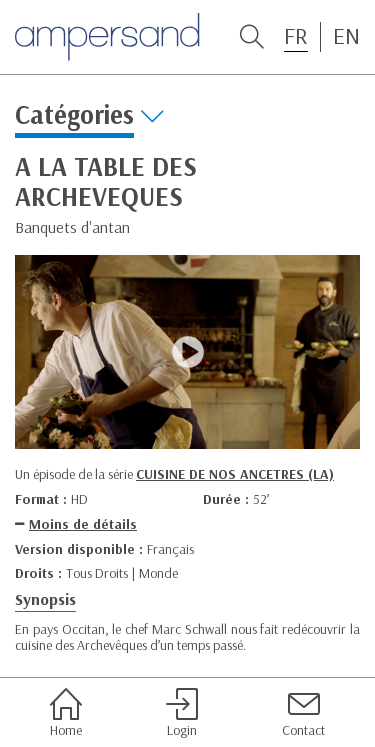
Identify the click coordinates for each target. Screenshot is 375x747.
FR (296, 36)
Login (182, 713)
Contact (303, 713)
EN (346, 36)
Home (66, 713)
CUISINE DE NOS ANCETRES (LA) (235, 474)
